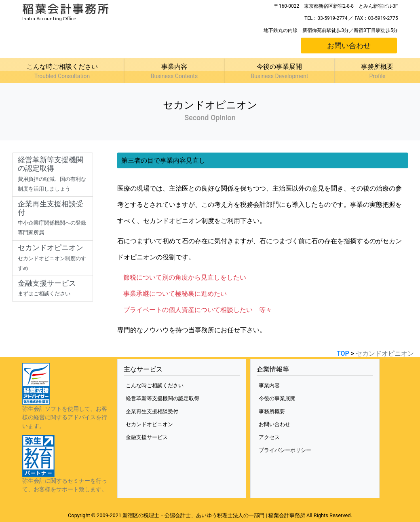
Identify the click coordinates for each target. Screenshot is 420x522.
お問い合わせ (349, 46)
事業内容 (269, 385)
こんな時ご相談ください (155, 385)
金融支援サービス (147, 437)
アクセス (269, 437)
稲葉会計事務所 (66, 9)
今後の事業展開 (277, 398)
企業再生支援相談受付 (152, 411)
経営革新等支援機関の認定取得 (163, 398)
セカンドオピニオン (149, 424)
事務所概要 (272, 411)
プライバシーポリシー (285, 450)
